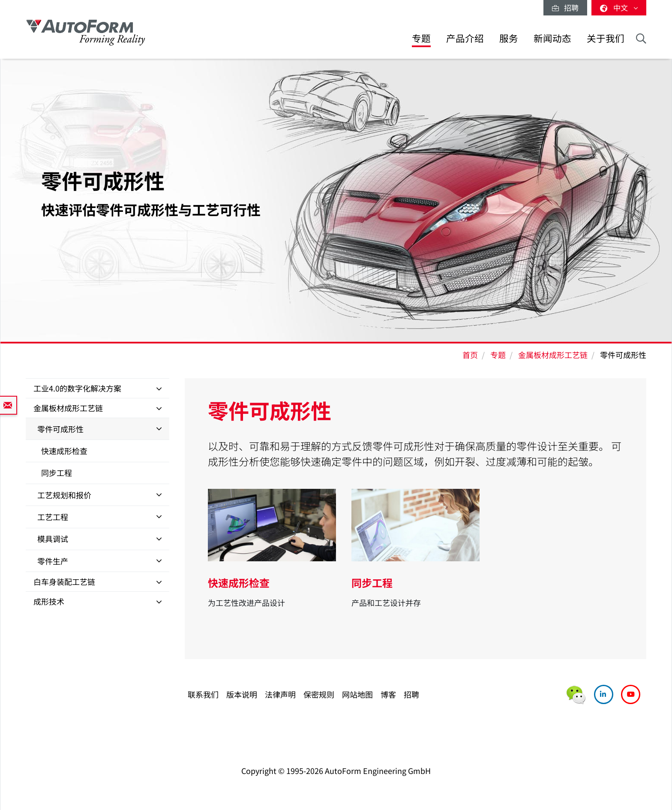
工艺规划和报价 (64, 495)
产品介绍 (465, 38)
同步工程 (57, 473)
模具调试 (53, 539)
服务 (509, 38)
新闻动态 (552, 38)
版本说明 (242, 694)
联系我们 (203, 694)
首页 (470, 355)
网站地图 (357, 694)
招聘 (565, 8)
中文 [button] (619, 8)
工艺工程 (53, 517)
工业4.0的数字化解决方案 (77, 388)
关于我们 (606, 38)
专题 (421, 38)
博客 (388, 694)
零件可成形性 (60, 429)
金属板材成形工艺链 (553, 355)
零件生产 (53, 561)
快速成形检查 (64, 451)
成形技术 (49, 601)
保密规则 (319, 694)
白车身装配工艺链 (64, 581)
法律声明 (280, 694)
